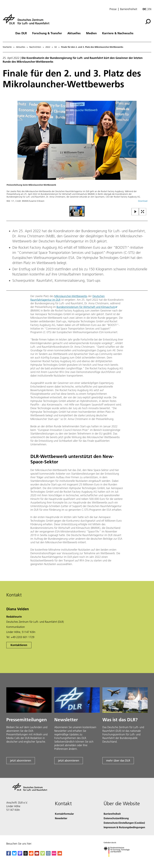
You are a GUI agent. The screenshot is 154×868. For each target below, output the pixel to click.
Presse (113, 9)
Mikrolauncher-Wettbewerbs (71, 296)
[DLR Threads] (26, 855)
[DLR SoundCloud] (60, 855)
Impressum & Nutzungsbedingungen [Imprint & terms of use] (124, 827)
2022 (48, 47)
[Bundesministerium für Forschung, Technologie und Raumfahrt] (118, 860)
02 (56, 47)
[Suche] (148, 22)
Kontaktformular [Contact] (64, 814)
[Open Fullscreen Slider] (143, 212)
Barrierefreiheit (129, 9)
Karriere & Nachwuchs (118, 33)
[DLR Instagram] (48, 855)
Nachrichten (35, 47)
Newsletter (61, 818)
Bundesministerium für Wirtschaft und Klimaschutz (86, 307)
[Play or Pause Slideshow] (135, 212)
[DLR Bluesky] (14, 855)
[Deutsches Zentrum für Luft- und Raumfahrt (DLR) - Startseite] (27, 21)
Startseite (7, 47)
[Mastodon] (20, 855)
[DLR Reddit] (31, 855)
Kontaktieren (19, 645)
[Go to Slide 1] (77, 211)
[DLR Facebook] (9, 855)
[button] (77, 153)
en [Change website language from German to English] (150, 9)
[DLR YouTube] (37, 855)
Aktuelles (74, 33)
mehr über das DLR (118, 761)
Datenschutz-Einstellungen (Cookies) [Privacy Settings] (124, 823)
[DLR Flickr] (54, 855)
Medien (91, 33)
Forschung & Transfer (47, 33)
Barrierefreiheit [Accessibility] (112, 814)
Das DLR (21, 33)
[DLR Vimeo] (43, 855)
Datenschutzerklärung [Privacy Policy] (116, 818)
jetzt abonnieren (21, 761)
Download (143, 201)
